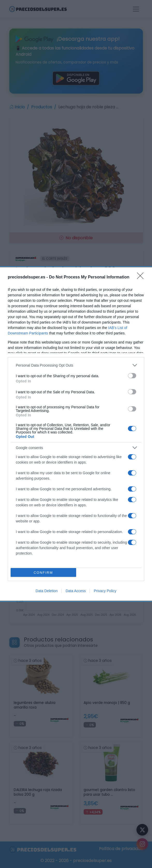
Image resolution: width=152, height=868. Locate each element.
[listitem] (76, 365)
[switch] (132, 376)
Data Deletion (47, 591)
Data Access (76, 591)
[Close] (142, 277)
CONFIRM (43, 573)
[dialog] (76, 434)
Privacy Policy (105, 591)
